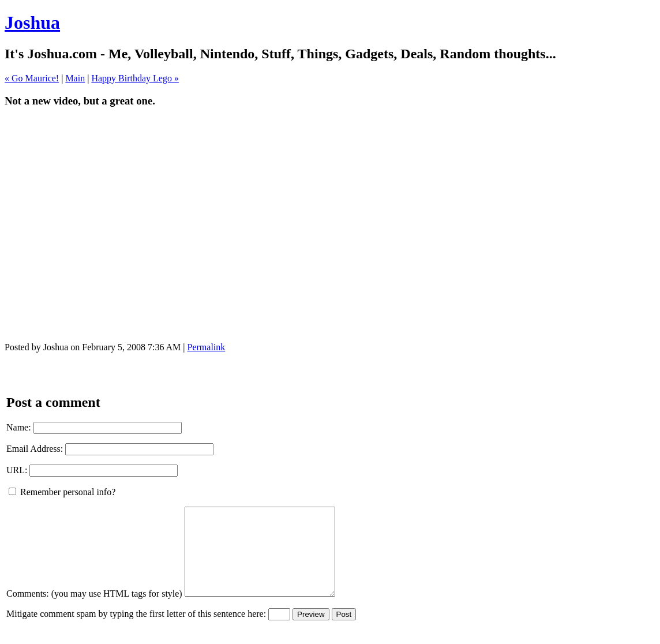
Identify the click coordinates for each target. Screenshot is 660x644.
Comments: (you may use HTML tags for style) (94, 611)
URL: (17, 470)
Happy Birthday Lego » (135, 78)
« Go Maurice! (32, 78)
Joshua (32, 23)
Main (75, 78)
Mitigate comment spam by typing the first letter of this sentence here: (136, 631)
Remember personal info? (62, 492)
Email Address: (35, 449)
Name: (19, 427)
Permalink (207, 347)
